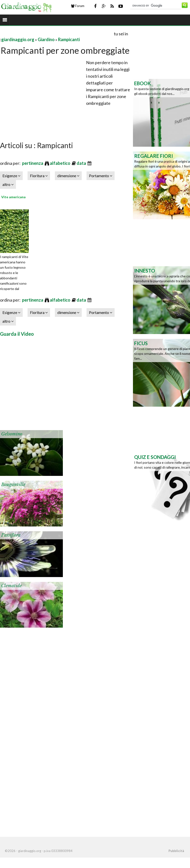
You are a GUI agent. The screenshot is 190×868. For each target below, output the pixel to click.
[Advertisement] (57, 34)
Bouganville (13, 485)
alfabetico (60, 163)
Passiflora (11, 535)
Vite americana (13, 197)
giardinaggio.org (18, 39)
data (82, 163)
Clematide (11, 586)
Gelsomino (12, 434)
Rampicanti (69, 39)
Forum (78, 6)
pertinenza (33, 163)
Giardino (46, 39)
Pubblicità (176, 851)
